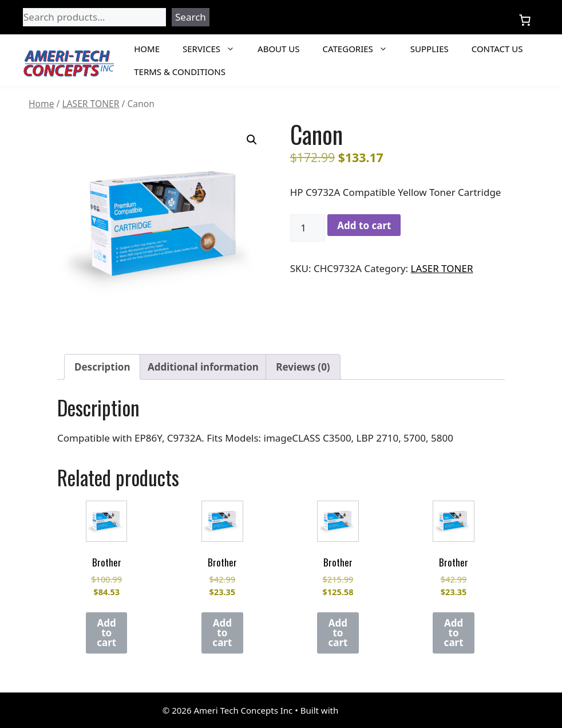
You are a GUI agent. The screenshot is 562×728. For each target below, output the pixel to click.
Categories (361, 49)
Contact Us (497, 49)
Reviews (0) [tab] (303, 367)
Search (191, 17)
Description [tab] (102, 367)
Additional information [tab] (203, 367)
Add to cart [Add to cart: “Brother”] (106, 633)
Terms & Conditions (180, 72)
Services (214, 49)
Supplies (430, 49)
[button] (252, 140)
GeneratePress (370, 710)
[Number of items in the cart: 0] (525, 20)
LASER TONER (90, 104)
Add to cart (364, 225)
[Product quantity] (308, 228)
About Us (278, 49)
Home (147, 49)
